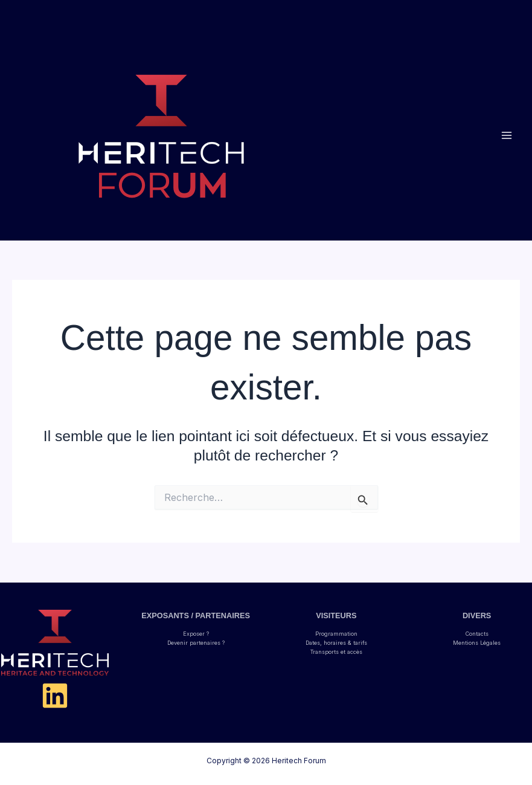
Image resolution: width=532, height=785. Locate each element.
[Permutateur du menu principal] (506, 136)
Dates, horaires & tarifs (336, 643)
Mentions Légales (477, 643)
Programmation (336, 634)
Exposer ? (196, 634)
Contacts (477, 634)
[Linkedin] (55, 696)
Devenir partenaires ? (196, 643)
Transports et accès (336, 652)
